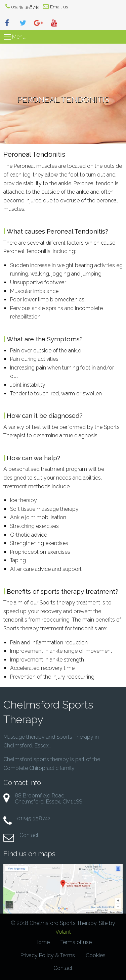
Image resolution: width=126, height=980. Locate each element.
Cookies (96, 955)
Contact (29, 835)
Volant (63, 932)
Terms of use (76, 942)
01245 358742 (25, 7)
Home (42, 942)
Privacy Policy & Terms (48, 955)
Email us (59, 7)
